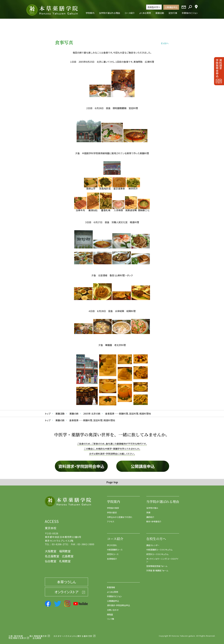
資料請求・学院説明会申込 (81, 464)
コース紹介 (115, 537)
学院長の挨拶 (113, 506)
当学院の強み (152, 506)
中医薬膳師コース (115, 548)
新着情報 (111, 585)
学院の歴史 (112, 511)
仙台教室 (51, 559)
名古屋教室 (52, 554)
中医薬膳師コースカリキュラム (159, 548)
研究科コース (113, 552)
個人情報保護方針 (38, 634)
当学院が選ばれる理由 (163, 500)
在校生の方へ (154, 7)
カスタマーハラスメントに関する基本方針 (73, 634)
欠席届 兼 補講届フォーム (157, 569)
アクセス (111, 520)
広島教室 (68, 554)
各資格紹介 (112, 557)
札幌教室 (65, 559)
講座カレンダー (153, 543)
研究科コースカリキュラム (157, 552)
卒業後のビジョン (114, 594)
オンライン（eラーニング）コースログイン (162, 558)
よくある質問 (112, 590)
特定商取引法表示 (17, 636)
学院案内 (114, 500)
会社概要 (37, 636)
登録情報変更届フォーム (157, 564)
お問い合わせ (113, 608)
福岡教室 (65, 549)
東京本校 (51, 526)
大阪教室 (51, 549)
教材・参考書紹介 (154, 520)
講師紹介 (150, 515)
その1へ (165, 41)
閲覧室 (110, 612)
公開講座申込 (171, 7)
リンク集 (111, 617)
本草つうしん (66, 580)
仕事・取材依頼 (16, 634)
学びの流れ (112, 543)
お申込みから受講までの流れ (120, 515)
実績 (148, 511)
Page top (112, 480)
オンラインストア (66, 590)
